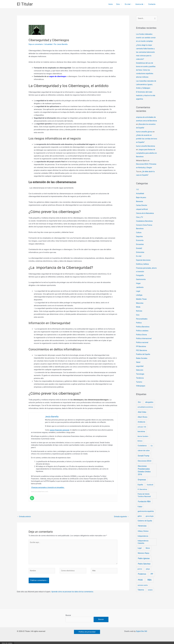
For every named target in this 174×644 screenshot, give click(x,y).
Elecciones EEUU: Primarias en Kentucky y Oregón (145, 168)
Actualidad (49, 44)
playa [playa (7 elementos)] (148, 573)
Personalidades (142, 322)
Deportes (140, 240)
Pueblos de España (144, 358)
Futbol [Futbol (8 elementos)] (140, 510)
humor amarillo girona (145, 132)
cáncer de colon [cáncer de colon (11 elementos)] (144, 454)
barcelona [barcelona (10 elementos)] (141, 435)
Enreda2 (139, 252)
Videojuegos (141, 390)
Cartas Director (142, 209)
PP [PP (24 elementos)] (152, 578)
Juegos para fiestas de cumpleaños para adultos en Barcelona (146, 153)
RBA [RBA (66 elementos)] (149, 584)
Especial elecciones (144, 264)
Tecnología (140, 378)
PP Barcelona (141, 350)
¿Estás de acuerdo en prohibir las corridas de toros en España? (145, 139)
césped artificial (142, 213)
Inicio (111, 4)
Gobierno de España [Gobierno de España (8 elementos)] (145, 524)
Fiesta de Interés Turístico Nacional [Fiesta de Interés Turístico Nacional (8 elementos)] (144, 499)
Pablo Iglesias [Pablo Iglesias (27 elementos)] (144, 562)
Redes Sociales (142, 362)
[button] (87, 634)
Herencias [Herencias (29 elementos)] (142, 529)
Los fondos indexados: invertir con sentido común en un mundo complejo (147, 38)
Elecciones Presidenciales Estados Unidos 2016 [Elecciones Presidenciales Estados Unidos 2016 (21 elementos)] (144, 474)
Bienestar (140, 205)
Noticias (139, 315)
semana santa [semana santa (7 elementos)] (143, 589)
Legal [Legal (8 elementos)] (140, 552)
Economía (140, 244)
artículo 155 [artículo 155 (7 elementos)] (142, 430)
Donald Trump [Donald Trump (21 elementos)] (144, 459)
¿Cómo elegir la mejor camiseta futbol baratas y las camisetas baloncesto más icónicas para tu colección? (146, 52)
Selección (140, 374)
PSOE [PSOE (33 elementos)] (140, 584)
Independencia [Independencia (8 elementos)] (143, 540)
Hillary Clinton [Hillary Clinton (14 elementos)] (143, 535)
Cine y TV (140, 221)
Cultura (139, 236)
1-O (137, 193)
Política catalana (143, 334)
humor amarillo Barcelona (146, 146)
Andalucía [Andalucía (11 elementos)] (141, 426)
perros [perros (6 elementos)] (140, 573)
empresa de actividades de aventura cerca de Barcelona (147, 121)
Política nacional (143, 346)
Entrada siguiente (121, 517)
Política (139, 326)
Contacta (152, 4)
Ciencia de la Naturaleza (146, 217)
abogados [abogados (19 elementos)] (149, 406)
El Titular (25, 4)
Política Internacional (144, 342)
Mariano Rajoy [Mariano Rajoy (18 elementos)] (144, 557)
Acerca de (139, 4)
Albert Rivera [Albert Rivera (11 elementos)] (142, 421)
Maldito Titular (142, 303)
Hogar (139, 287)
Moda (138, 311)
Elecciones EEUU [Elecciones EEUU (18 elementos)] (144, 465)
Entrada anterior (24, 517)
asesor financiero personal (59, 430)
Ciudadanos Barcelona (145, 225)
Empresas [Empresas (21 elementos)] (142, 483)
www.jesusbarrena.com (40, 492)
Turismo (139, 386)
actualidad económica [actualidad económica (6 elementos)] (145, 411)
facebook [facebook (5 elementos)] (150, 488)
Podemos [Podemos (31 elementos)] (142, 578)
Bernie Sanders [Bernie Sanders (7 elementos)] (143, 440)
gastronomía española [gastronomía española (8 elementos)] (146, 515)
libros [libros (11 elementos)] (148, 552)
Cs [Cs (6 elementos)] (152, 449)
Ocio (118, 4)
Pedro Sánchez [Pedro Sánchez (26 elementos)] (144, 568)
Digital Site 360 (142, 634)
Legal (138, 295)
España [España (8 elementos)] (140, 488)
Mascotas (140, 307)
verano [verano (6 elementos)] (150, 594)
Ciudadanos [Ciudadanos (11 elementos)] (142, 449)
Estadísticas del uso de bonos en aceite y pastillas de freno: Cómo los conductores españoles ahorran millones (146, 70)
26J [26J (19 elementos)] (139, 406)
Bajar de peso (141, 201)
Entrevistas (140, 256)
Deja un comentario (36, 44)
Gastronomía (141, 283)
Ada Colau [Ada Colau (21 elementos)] (142, 416)
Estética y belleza (143, 268)
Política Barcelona (143, 330)
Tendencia (140, 382)
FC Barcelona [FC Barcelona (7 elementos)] (142, 493)
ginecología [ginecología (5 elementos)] (150, 520)
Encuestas (140, 248)
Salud (138, 366)
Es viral (128, 4)
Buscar (68, 617)
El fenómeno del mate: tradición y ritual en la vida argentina (146, 96)
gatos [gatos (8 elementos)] (140, 520)
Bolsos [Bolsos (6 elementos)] (140, 445)
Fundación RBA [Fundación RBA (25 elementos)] (144, 505)
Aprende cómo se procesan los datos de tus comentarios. (74, 594)
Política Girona (142, 338)
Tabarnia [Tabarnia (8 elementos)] (141, 594)
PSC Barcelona (142, 354)
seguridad (140, 370)
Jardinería (140, 291)
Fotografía (140, 279)
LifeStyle (139, 299)
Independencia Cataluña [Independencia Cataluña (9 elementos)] (143, 546)
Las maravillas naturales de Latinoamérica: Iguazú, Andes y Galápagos (146, 85)
